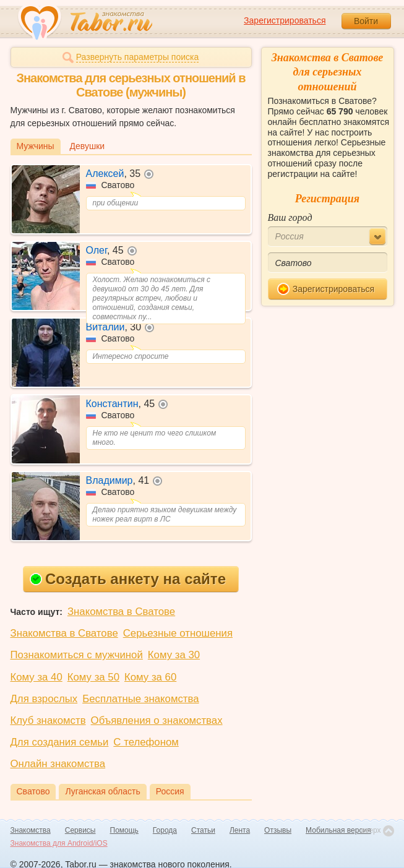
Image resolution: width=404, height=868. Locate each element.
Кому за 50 (93, 677)
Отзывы (278, 830)
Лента (240, 830)
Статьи (203, 830)
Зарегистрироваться (285, 20)
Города (165, 830)
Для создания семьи (60, 742)
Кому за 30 (174, 655)
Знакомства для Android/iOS (59, 843)
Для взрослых (44, 699)
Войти (366, 21)
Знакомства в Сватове (121, 612)
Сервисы (80, 830)
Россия (170, 791)
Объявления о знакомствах (157, 720)
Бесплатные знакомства (140, 699)
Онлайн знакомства (58, 764)
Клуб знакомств (48, 720)
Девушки (88, 146)
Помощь (124, 830)
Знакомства (31, 830)
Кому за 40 (37, 677)
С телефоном (146, 742)
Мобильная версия (338, 830)
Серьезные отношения (178, 633)
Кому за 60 (150, 677)
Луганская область (102, 791)
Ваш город (290, 217)
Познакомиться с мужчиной (77, 655)
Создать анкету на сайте (128, 579)
